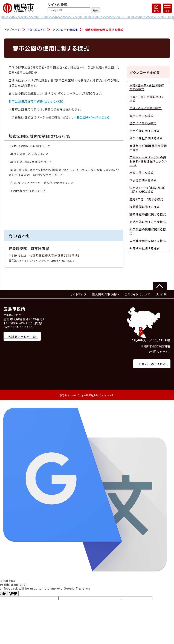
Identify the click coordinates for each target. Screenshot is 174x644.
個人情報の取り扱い (105, 294)
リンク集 (161, 294)
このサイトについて (137, 294)
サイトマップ (78, 294)
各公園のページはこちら (93, 118)
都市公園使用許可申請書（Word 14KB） (36, 102)
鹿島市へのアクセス (152, 364)
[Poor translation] (13, 594)
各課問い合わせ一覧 (22, 337)
